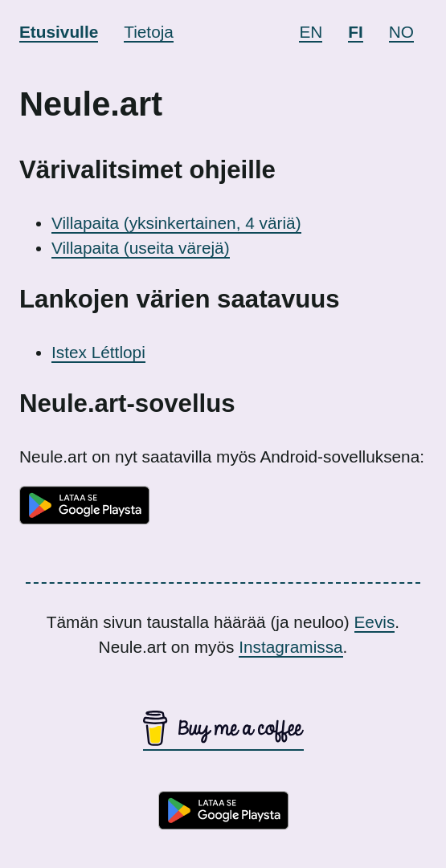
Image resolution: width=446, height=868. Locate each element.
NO (401, 32)
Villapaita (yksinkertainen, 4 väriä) (176, 223)
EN (311, 32)
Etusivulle (59, 32)
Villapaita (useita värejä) (141, 248)
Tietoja (149, 32)
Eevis (375, 622)
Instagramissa (291, 647)
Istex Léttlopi (98, 352)
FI (355, 32)
